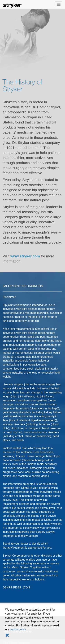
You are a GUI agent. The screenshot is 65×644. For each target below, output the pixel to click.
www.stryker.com (25, 256)
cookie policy (18, 629)
